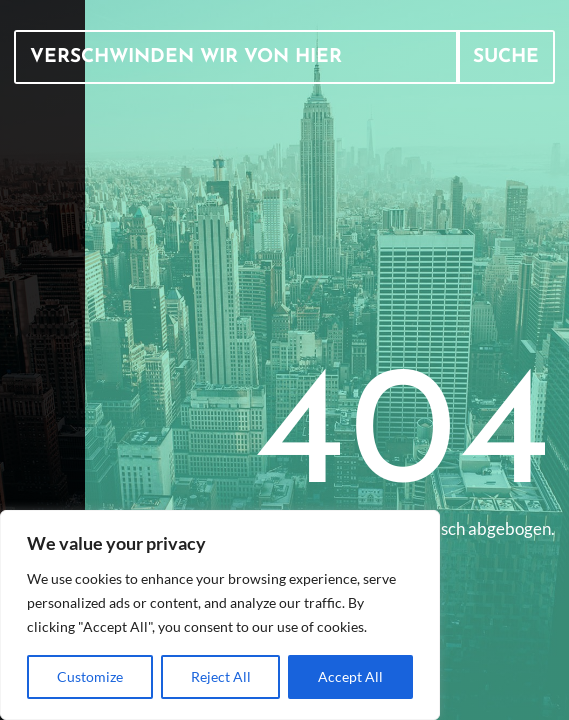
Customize (90, 676)
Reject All (221, 676)
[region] (220, 615)
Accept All (350, 676)
